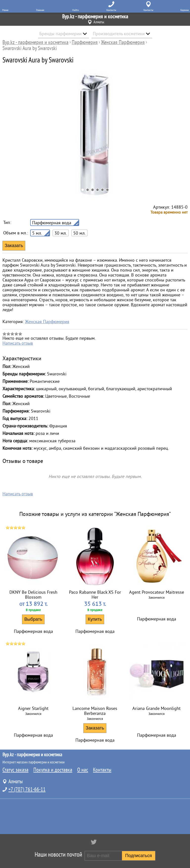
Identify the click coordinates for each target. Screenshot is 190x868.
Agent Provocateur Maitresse (157, 592)
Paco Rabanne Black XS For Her (95, 595)
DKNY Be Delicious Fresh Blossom (33, 595)
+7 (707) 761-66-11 (27, 789)
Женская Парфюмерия (47, 322)
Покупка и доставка (53, 770)
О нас (83, 770)
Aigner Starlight (33, 708)
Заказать (95, 728)
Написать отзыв (18, 343)
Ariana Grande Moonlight (156, 708)
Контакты (102, 770)
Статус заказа (15, 770)
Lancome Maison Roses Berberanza (95, 711)
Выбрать (33, 619)
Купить (95, 619)
